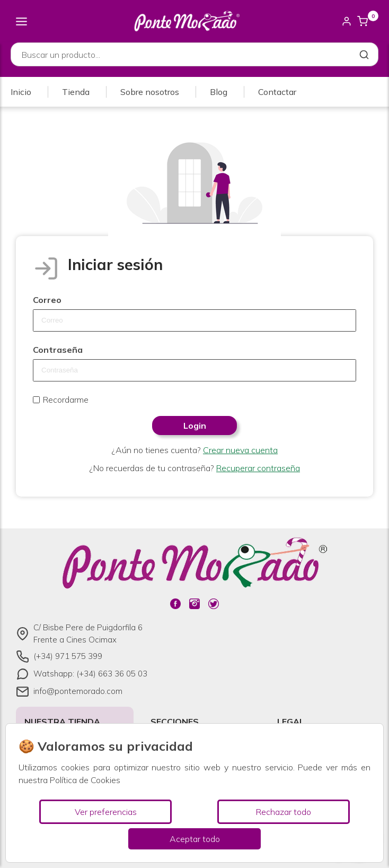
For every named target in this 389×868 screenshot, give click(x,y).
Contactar (277, 92)
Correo (47, 300)
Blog (219, 92)
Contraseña (58, 350)
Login (195, 426)
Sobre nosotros (150, 92)
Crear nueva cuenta (240, 450)
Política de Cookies (85, 780)
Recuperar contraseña (258, 468)
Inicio (21, 92)
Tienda (76, 92)
